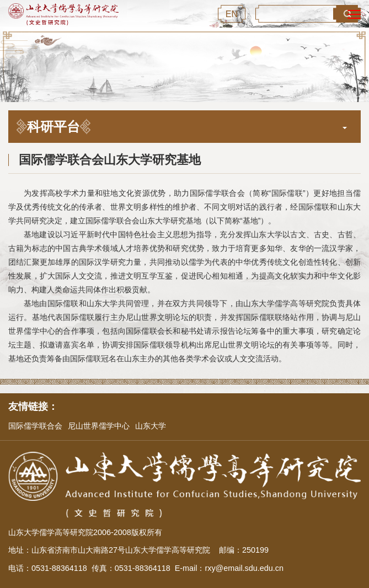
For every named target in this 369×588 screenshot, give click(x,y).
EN (232, 14)
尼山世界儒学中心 (99, 426)
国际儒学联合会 (35, 426)
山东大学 (151, 426)
